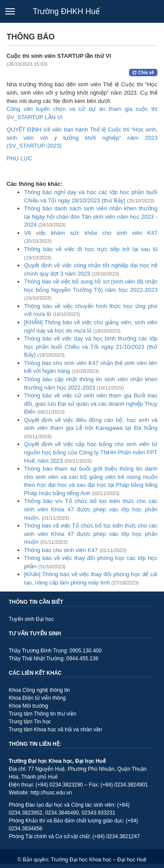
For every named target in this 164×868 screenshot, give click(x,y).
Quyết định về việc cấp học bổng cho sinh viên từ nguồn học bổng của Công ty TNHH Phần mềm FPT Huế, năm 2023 (91, 452)
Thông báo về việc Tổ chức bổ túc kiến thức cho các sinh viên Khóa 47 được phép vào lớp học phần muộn (91, 534)
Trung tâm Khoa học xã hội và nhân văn (55, 730)
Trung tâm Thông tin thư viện (42, 714)
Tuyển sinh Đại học (31, 619)
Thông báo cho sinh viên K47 (61, 550)
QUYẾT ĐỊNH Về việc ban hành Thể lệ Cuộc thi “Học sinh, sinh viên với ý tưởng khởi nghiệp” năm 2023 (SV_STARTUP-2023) (82, 138)
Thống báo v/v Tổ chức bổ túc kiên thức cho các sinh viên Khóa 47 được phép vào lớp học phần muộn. (91, 509)
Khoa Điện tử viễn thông (37, 698)
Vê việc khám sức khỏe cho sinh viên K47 (91, 233)
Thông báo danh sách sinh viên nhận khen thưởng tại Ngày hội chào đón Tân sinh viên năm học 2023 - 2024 (91, 216)
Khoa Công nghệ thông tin (39, 690)
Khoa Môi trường (28, 706)
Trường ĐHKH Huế (66, 11)
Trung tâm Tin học (30, 722)
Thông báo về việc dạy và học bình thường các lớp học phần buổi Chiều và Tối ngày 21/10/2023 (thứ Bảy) (91, 347)
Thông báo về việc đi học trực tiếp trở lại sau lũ (91, 249)
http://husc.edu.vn (51, 793)
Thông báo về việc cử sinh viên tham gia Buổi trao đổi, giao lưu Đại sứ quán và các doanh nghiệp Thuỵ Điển (91, 404)
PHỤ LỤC (19, 158)
